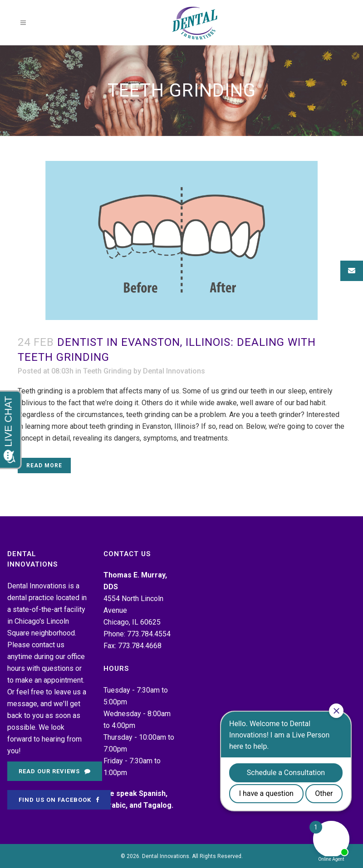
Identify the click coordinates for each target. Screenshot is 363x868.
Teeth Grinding (107, 371)
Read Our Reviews (55, 771)
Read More (44, 466)
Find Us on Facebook (59, 800)
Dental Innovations (174, 371)
